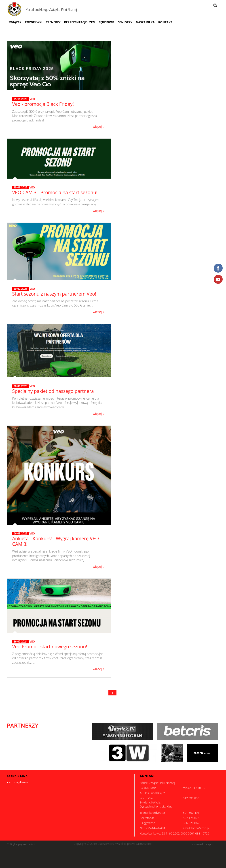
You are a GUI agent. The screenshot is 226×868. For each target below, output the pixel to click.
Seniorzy (125, 22)
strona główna (19, 782)
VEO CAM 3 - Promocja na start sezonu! (55, 192)
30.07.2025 (21, 289)
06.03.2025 (21, 534)
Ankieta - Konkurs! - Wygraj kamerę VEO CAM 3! (56, 541)
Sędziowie (106, 22)
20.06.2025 (21, 386)
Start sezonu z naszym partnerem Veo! (54, 294)
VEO (32, 99)
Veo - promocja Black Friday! (43, 104)
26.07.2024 (21, 642)
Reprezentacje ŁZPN (80, 22)
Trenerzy (53, 22)
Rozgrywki (34, 22)
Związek (15, 22)
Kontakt (165, 22)
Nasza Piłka (145, 22)
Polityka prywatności (21, 844)
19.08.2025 (21, 188)
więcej (97, 126)
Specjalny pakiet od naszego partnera (53, 391)
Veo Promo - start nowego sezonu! (50, 647)
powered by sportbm (205, 844)
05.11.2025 (21, 99)
